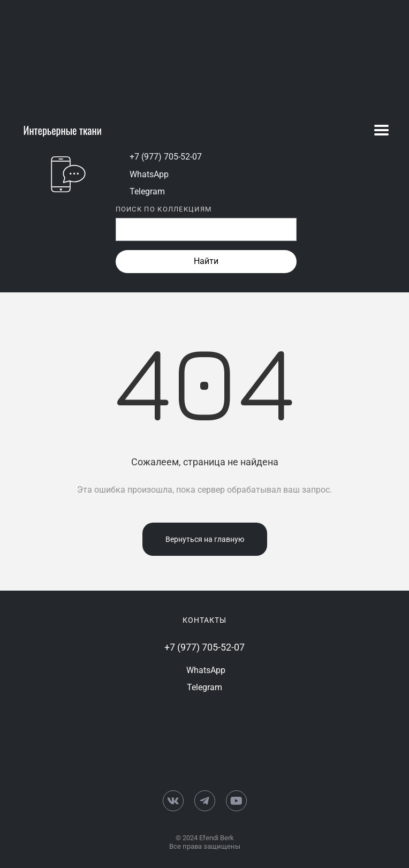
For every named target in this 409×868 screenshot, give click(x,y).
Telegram (147, 191)
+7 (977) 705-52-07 (166, 157)
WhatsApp (149, 174)
